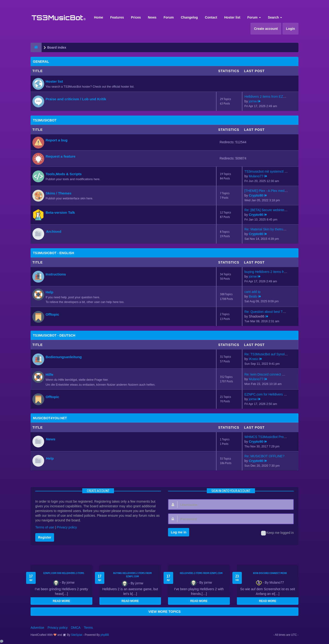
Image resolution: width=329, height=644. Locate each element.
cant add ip (253, 292)
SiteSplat (76, 635)
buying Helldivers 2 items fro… (267, 272)
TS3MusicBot (45, 120)
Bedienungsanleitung (64, 357)
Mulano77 (256, 176)
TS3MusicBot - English (53, 253)
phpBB (105, 635)
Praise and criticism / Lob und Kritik (76, 99)
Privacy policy (67, 527)
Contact (211, 17)
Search (275, 17)
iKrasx (253, 359)
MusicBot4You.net (50, 418)
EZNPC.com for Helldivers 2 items (64, 573)
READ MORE (61, 601)
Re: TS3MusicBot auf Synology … (269, 354)
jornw (253, 101)
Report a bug (57, 140)
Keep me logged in (277, 533)
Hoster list (232, 17)
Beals (253, 296)
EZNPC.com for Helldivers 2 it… (268, 394)
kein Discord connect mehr (270, 573)
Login (290, 29)
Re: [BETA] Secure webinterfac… (269, 210)
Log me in (179, 532)
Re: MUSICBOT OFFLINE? (264, 456)
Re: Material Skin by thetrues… (267, 229)
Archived (54, 231)
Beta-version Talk (60, 212)
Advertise (37, 628)
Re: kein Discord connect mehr (267, 374)
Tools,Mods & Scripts (64, 174)
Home (99, 17)
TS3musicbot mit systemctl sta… (268, 171)
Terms (88, 628)
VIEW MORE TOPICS (164, 612)
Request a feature (61, 156)
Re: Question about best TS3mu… (270, 312)
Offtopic (52, 314)
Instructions (56, 274)
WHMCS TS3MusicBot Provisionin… (271, 437)
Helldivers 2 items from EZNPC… (269, 97)
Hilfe (49, 374)
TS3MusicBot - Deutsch (54, 335)
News (152, 17)
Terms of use (45, 527)
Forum (169, 17)
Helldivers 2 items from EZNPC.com (201, 573)
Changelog (189, 17)
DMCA (76, 628)
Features (117, 17)
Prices (136, 17)
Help (49, 292)
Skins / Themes (59, 193)
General (41, 62)
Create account (266, 29)
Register (45, 537)
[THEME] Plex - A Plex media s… (269, 191)
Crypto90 (256, 195)
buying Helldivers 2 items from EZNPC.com (133, 575)
